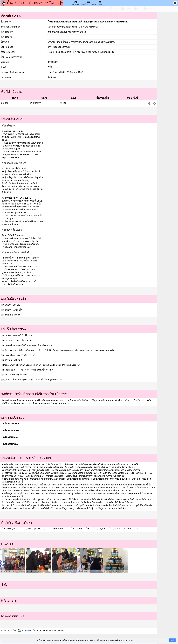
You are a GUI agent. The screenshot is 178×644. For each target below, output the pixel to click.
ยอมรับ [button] (172, 640)
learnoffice (24, 631)
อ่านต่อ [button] (131, 640)
